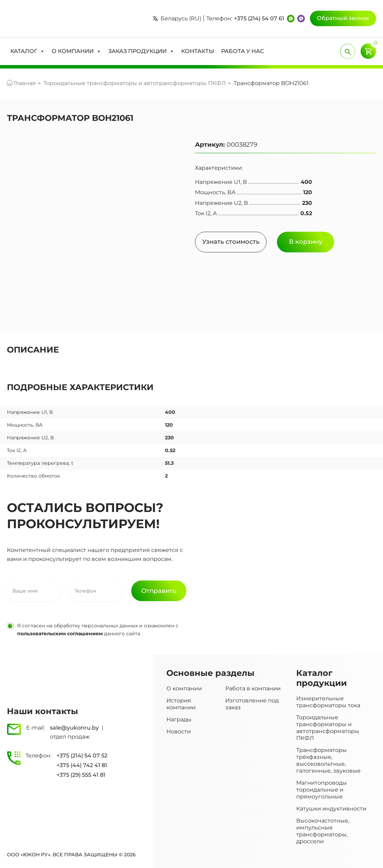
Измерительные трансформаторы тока (328, 702)
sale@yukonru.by (74, 728)
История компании (181, 704)
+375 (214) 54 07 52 (82, 756)
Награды (179, 719)
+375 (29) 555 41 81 (81, 775)
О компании (184, 688)
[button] (28, 51)
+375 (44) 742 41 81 (82, 765)
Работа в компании (253, 688)
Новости (179, 731)
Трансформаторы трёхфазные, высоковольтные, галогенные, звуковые (328, 760)
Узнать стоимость (231, 242)
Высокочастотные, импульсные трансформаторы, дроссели (323, 831)
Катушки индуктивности (331, 809)
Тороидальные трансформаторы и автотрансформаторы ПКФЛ (328, 728)
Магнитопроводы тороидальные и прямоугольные (322, 790)
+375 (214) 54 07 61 (259, 18)
